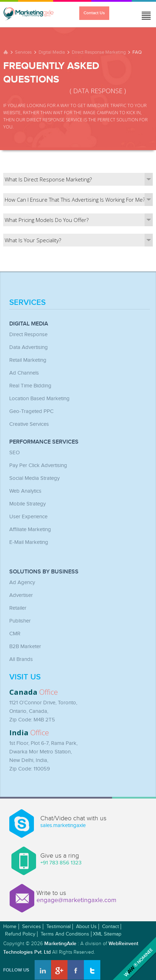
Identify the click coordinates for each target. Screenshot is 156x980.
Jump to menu (144, 14)
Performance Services (44, 442)
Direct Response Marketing (99, 52)
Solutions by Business (44, 572)
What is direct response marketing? (79, 179)
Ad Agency (22, 582)
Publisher (20, 621)
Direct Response (28, 335)
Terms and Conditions (65, 934)
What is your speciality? (79, 240)
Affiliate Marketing (30, 529)
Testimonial (59, 927)
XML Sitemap (107, 934)
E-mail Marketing (29, 542)
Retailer (18, 608)
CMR (15, 634)
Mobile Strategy (27, 504)
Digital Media (52, 52)
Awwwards (134, 958)
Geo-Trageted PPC (31, 411)
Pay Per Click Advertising (38, 465)
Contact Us (94, 13)
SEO (14, 453)
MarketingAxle (60, 944)
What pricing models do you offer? (79, 220)
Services (23, 52)
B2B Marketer (25, 647)
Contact (110, 927)
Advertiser (21, 595)
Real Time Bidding (30, 386)
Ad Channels (24, 373)
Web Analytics (25, 491)
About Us (86, 927)
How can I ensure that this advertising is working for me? (79, 200)
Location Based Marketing (39, 399)
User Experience (28, 517)
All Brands (21, 659)
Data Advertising (29, 347)
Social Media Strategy (34, 478)
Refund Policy (20, 934)
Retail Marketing (28, 360)
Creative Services (29, 424)
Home (10, 927)
